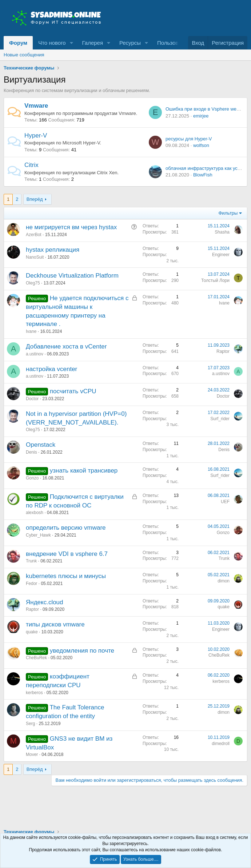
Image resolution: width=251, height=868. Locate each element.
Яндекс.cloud (45, 602)
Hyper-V (36, 136)
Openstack (41, 445)
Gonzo (32, 478)
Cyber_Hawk (38, 535)
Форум (18, 43)
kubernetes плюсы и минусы (66, 576)
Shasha (222, 232)
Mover (32, 754)
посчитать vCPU (73, 391)
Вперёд (35, 199)
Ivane (31, 331)
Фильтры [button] (228, 213)
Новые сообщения (24, 55)
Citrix (31, 165)
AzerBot (34, 235)
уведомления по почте (82, 651)
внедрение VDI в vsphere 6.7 (67, 554)
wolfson (201, 145)
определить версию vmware (66, 528)
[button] (72, 43)
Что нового (52, 43)
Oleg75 (33, 283)
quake (224, 607)
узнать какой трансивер (84, 471)
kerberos (34, 693)
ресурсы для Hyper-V (189, 139)
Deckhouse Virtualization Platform (72, 276)
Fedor (31, 584)
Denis (31, 452)
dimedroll (221, 744)
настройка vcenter (51, 369)
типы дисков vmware (55, 624)
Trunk (31, 561)
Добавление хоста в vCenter (66, 347)
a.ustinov (35, 354)
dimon (224, 581)
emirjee (201, 116)
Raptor (223, 351)
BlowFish (203, 175)
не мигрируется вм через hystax (71, 227)
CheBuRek (36, 658)
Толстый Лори (215, 280)
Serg (30, 724)
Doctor (32, 399)
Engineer (221, 255)
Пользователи (175, 43)
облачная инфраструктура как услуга (206, 168)
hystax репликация (53, 250)
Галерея (93, 43)
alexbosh (35, 513)
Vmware (36, 106)
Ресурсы (130, 43)
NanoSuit (35, 257)
